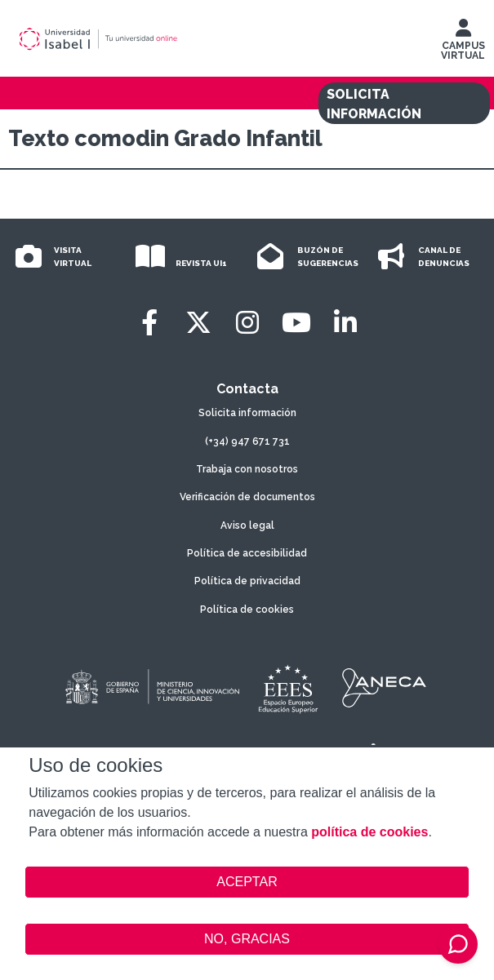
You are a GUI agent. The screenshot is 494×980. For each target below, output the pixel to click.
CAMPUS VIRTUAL (463, 43)
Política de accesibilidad (247, 553)
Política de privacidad (247, 581)
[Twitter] (198, 323)
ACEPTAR (247, 882)
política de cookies (369, 832)
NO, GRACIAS (247, 939)
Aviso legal (247, 525)
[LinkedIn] (345, 323)
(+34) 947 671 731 (247, 441)
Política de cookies (247, 610)
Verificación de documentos (247, 497)
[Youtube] (296, 323)
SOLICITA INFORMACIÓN (374, 104)
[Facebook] (149, 323)
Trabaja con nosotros (247, 469)
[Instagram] (247, 323)
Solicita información (247, 413)
